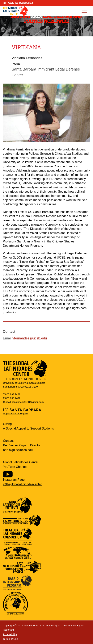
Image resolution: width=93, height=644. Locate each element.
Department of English (15, 414)
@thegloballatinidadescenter (22, 484)
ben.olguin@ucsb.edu (18, 450)
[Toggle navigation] (84, 11)
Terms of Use (10, 639)
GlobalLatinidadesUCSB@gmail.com (23, 402)
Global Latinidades (15, 11)
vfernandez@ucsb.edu (30, 338)
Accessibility (10, 634)
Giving (7, 424)
